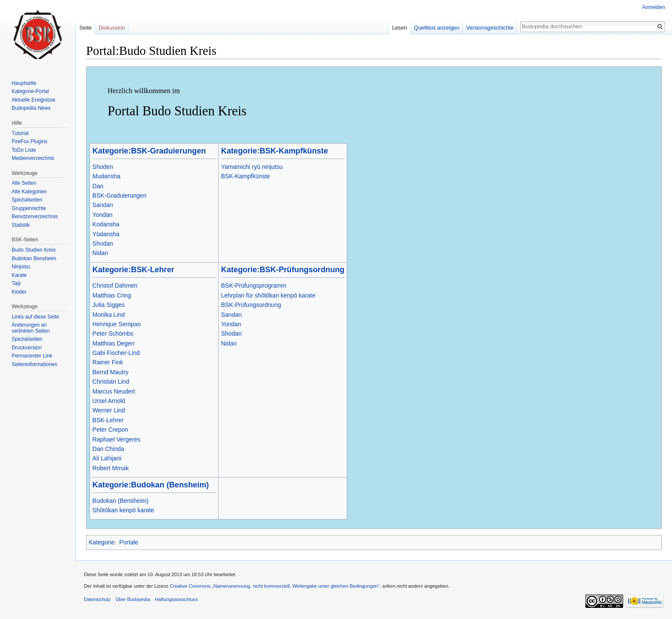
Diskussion (112, 28)
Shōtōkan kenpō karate (123, 510)
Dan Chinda (108, 449)
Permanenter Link (32, 356)
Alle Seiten (24, 183)
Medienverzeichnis (33, 158)
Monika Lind (109, 315)
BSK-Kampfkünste (246, 176)
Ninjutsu (21, 267)
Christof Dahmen (115, 285)
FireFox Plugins (29, 141)
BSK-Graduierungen (120, 195)
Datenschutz (97, 599)
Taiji (16, 283)
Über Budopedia (133, 599)
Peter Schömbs (113, 334)
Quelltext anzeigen (437, 28)
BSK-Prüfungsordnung (251, 305)
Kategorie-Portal (30, 91)
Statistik (21, 225)
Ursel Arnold (109, 401)
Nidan (100, 253)
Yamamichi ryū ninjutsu (252, 167)
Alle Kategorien (29, 192)
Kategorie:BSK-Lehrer (133, 270)
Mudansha (106, 176)
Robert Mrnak (111, 468)
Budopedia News (31, 108)
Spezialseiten (27, 200)
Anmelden (654, 7)
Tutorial (20, 133)
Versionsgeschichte (490, 28)
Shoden (103, 167)
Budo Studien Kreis (34, 250)
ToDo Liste (24, 150)
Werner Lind (109, 410)
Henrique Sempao (117, 324)
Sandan (103, 205)
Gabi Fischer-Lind (116, 353)
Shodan (103, 243)
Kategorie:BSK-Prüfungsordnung (283, 270)
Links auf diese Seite (35, 317)
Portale (129, 542)
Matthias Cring (112, 295)
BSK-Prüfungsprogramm (254, 285)
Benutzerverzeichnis (35, 216)
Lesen (400, 28)
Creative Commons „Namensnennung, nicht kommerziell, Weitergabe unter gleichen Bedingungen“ (275, 586)
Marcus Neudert (114, 391)
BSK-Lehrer (108, 420)
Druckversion (27, 348)
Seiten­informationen (34, 364)
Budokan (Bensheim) (121, 501)
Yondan (103, 215)
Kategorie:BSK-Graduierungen (149, 151)
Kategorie (102, 542)
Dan (98, 186)
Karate (19, 275)
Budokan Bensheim (34, 258)
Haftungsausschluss (176, 599)
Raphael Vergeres (117, 439)
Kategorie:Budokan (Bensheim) (151, 485)
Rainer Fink (108, 362)
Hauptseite (24, 83)
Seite (85, 28)
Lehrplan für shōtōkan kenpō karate (268, 295)
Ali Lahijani (107, 458)
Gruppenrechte (29, 208)
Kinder (19, 292)
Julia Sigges (109, 305)
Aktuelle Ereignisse (33, 100)
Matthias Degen (114, 343)
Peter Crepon (110, 430)
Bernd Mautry (111, 372)
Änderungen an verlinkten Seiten (31, 328)
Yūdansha (106, 234)
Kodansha (106, 224)
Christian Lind (111, 382)
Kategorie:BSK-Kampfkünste (275, 151)
